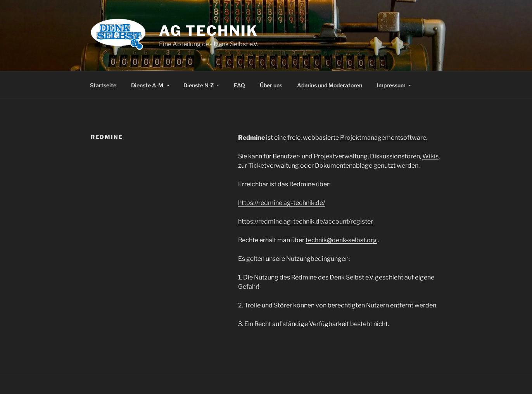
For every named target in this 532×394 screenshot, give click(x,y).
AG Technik (209, 31)
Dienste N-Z (202, 85)
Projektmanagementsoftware (383, 138)
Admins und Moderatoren (330, 85)
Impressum (395, 85)
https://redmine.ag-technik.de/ (282, 203)
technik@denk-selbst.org (341, 240)
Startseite (103, 85)
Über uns (271, 85)
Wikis (430, 156)
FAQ (239, 85)
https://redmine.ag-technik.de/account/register (306, 221)
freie (294, 138)
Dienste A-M (151, 85)
